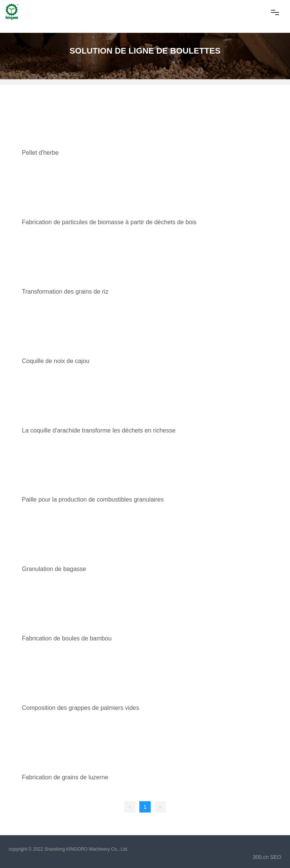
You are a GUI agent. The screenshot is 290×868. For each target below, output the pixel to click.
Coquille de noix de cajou (56, 361)
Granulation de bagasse (54, 569)
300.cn (261, 857)
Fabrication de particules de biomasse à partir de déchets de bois (109, 222)
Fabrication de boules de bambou (67, 638)
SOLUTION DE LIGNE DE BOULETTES (145, 51)
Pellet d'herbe (40, 153)
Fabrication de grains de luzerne (65, 777)
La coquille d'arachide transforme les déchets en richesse (99, 430)
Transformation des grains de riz (65, 292)
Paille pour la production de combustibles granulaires (93, 499)
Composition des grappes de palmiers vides (80, 708)
